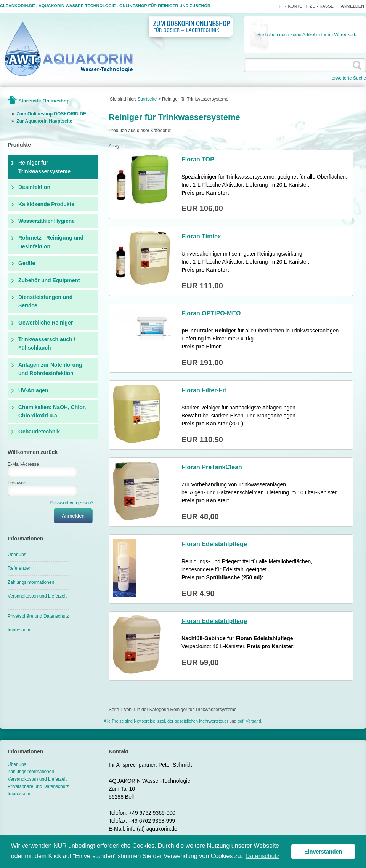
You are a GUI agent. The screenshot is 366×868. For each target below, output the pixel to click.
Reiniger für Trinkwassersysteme (44, 167)
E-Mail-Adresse (23, 464)
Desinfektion (34, 187)
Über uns (17, 555)
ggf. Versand (249, 721)
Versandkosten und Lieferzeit (37, 596)
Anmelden (352, 6)
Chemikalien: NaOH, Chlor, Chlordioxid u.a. (52, 411)
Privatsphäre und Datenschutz (38, 616)
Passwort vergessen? (71, 503)
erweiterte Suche (349, 78)
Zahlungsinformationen (31, 582)
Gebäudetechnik (39, 432)
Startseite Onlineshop (44, 101)
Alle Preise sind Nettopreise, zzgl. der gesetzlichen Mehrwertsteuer (166, 721)
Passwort (17, 483)
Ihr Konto (291, 6)
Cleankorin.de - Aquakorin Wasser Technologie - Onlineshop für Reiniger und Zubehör (105, 6)
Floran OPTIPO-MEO (211, 313)
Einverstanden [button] (323, 852)
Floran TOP (198, 159)
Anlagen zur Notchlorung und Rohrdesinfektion (50, 369)
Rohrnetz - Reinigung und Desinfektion (51, 242)
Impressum (19, 630)
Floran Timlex (201, 236)
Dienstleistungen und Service (45, 301)
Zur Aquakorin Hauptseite (44, 121)
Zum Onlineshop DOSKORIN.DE (51, 114)
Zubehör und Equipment (49, 280)
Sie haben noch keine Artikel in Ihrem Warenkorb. (307, 35)
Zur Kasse (322, 6)
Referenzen (19, 568)
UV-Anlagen (33, 390)
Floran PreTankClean (212, 467)
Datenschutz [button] (262, 856)
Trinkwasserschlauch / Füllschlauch (47, 344)
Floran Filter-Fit (204, 390)
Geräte (27, 263)
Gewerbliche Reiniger (46, 323)
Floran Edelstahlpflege (214, 544)
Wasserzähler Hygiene (47, 221)
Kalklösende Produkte (46, 204)
